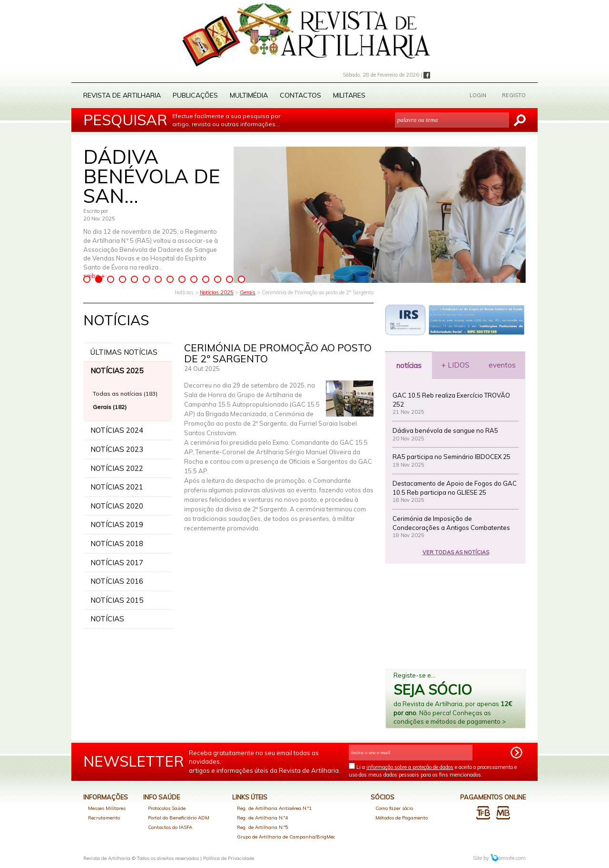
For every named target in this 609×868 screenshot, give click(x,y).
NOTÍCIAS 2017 (117, 563)
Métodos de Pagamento (402, 818)
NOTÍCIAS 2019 (117, 524)
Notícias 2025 (217, 292)
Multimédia (249, 95)
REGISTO (514, 95)
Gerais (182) (110, 407)
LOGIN (478, 95)
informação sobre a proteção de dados (410, 767)
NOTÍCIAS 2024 (117, 430)
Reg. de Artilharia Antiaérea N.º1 (274, 808)
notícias (409, 365)
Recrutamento (104, 818)
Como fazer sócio (394, 808)
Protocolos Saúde (167, 808)
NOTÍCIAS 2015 (117, 600)
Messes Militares (107, 808)
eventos (502, 365)
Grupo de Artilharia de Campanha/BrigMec (286, 837)
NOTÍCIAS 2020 (117, 506)
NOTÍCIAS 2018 (117, 544)
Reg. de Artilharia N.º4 (262, 818)
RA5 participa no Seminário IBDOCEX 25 (452, 457)
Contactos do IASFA (170, 827)
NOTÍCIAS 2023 (117, 449)
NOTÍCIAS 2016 (117, 581)
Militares (349, 95)
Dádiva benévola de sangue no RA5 (445, 430)
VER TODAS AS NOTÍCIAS (456, 552)
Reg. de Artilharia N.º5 (262, 827)
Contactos (300, 95)
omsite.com (508, 858)
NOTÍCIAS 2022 (117, 468)
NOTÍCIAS (107, 619)
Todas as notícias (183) (125, 394)
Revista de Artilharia (122, 95)
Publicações (195, 95)
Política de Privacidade (229, 858)
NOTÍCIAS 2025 (117, 371)
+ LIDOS (456, 365)
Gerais (248, 292)
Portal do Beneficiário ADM (179, 818)
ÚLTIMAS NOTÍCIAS (124, 352)
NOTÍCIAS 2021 (117, 487)
